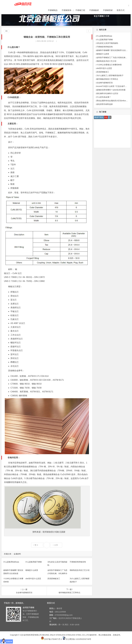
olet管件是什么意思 (33, 579)
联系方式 (125, 11)
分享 (55, 545)
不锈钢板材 (98, 11)
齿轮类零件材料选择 (105, 104)
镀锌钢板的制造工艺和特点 (107, 79)
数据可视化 (99, 117)
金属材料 (17, 554)
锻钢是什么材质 (32, 570)
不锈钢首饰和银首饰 (78, 562)
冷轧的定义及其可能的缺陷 (107, 43)
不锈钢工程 (84, 11)
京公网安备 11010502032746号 (77, 639)
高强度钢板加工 (54, 579)
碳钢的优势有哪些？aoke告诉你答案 (111, 90)
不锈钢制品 (57, 11)
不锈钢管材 (112, 11)
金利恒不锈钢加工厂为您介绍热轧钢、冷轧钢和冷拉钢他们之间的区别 (57, 573)
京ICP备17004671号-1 (51, 639)
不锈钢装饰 (71, 11)
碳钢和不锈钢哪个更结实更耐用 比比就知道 (114, 50)
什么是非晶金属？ (104, 97)
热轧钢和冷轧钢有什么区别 (107, 93)
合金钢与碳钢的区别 (105, 83)
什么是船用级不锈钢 (34, 562)
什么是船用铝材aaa (11, 562)
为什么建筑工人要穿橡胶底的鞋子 (110, 75)
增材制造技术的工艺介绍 (80, 570)
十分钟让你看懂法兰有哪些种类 (109, 65)
